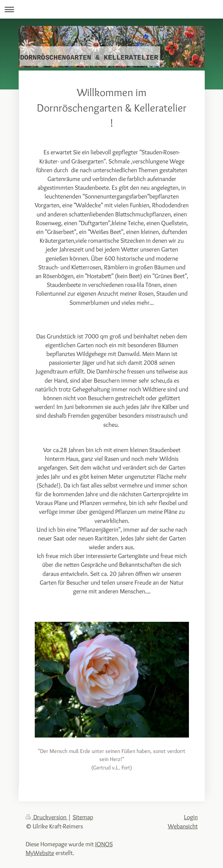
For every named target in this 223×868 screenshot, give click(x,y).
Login (191, 817)
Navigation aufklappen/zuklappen (111, 9)
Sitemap (83, 817)
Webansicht (183, 826)
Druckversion (47, 817)
